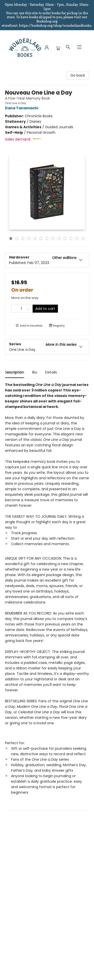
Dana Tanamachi (22, 108)
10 (65, 239)
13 (83, 239)
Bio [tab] (35, 372)
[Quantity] (21, 309)
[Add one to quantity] (28, 309)
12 (77, 239)
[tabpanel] (47, 596)
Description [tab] (15, 372)
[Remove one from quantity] (15, 309)
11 (71, 239)
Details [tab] (52, 372)
